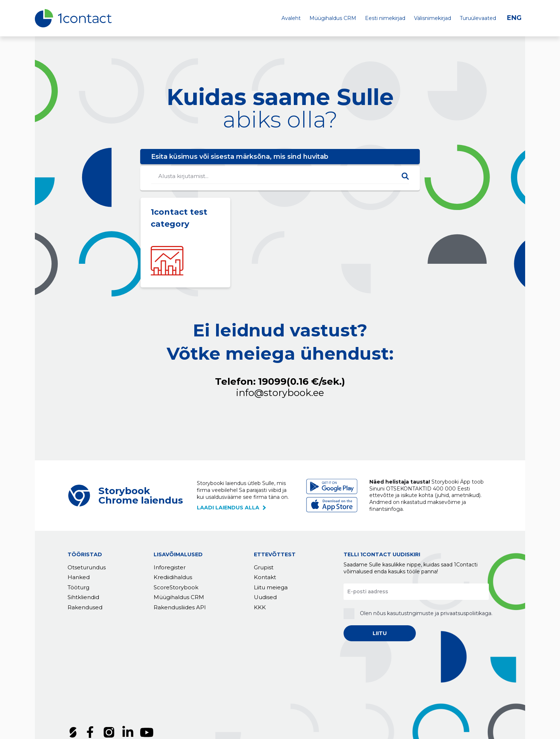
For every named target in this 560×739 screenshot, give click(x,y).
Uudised (265, 597)
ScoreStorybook (176, 587)
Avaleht (291, 18)
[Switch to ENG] (516, 18)
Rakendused (85, 607)
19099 (302, 382)
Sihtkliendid (83, 597)
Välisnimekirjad (433, 18)
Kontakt (265, 578)
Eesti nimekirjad (385, 18)
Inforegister (170, 567)
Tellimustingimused (96, 695)
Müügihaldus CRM (333, 18)
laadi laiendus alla (228, 508)
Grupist (264, 567)
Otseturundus (87, 567)
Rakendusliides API (180, 607)
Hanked (79, 578)
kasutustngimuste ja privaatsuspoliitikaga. (440, 613)
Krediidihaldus (173, 578)
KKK (260, 607)
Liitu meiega (271, 587)
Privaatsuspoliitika (158, 695)
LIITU (380, 633)
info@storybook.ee (280, 393)
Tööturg (78, 587)
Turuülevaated (478, 18)
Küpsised (205, 695)
